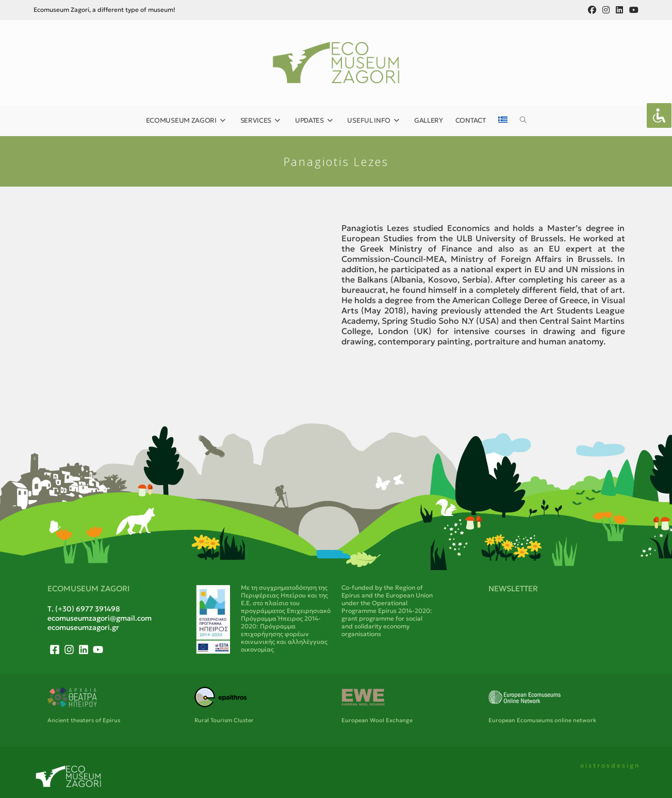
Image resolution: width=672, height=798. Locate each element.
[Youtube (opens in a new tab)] (632, 10)
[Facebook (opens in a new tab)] (592, 10)
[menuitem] (503, 121)
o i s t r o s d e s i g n (609, 765)
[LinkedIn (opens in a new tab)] (619, 10)
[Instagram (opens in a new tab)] (606, 10)
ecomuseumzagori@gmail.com (100, 618)
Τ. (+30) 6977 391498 (84, 609)
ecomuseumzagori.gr (83, 627)
